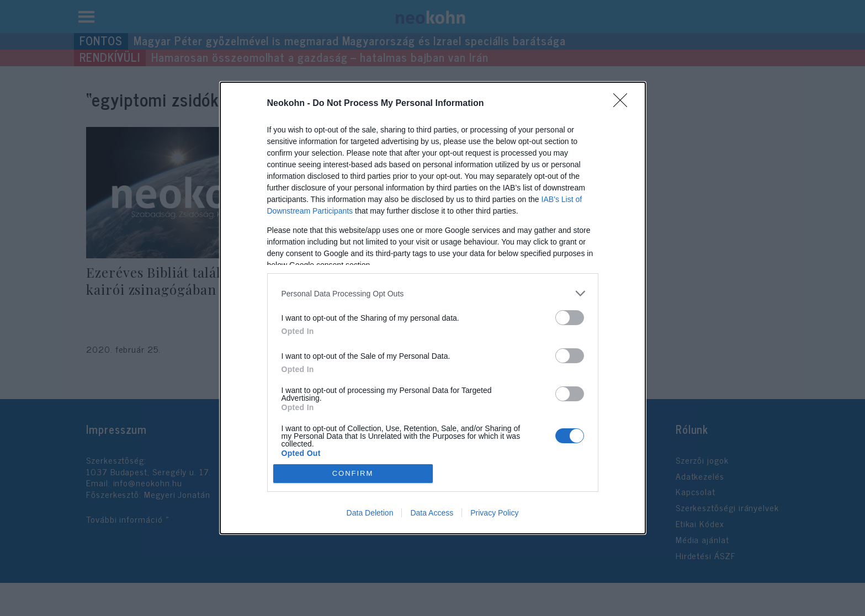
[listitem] (433, 293)
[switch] (570, 318)
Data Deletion (370, 513)
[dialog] (433, 308)
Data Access (432, 513)
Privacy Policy (494, 513)
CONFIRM (353, 473)
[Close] (624, 104)
